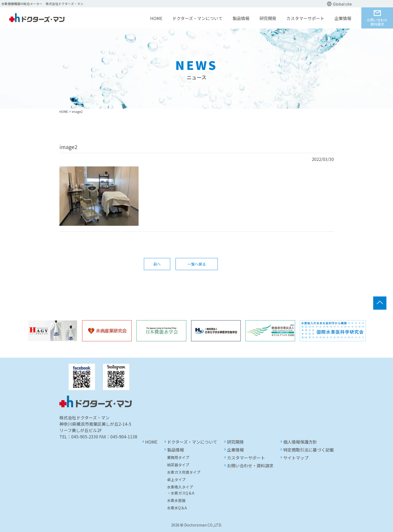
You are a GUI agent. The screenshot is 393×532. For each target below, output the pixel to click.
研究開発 (268, 18)
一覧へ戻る (197, 264)
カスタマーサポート (305, 18)
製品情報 (241, 18)
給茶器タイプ (178, 465)
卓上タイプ (176, 480)
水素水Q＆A (177, 508)
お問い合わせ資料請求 (377, 22)
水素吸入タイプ (180, 487)
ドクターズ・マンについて (197, 18)
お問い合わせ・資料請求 (250, 466)
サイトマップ (296, 458)
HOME (156, 18)
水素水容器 (176, 500)
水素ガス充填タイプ (184, 472)
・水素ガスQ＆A (181, 493)
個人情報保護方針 (300, 442)
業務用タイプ (178, 457)
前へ (157, 264)
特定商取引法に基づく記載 (309, 450)
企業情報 (343, 18)
